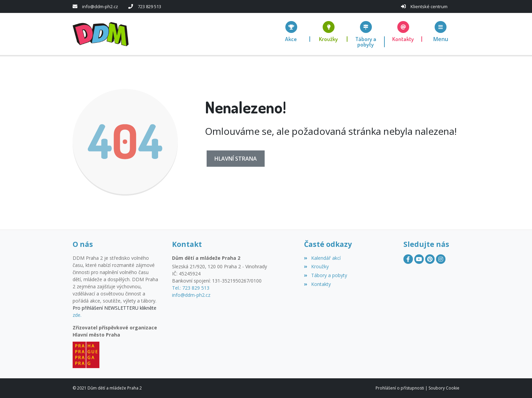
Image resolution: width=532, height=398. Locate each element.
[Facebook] (408, 259)
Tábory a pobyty (325, 275)
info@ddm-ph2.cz (100, 6)
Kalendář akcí (322, 258)
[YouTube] (419, 259)
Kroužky (316, 266)
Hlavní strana (236, 159)
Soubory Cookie (444, 388)
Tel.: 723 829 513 (191, 288)
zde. (77, 315)
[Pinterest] (430, 259)
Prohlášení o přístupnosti (400, 388)
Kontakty (317, 284)
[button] (441, 31)
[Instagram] (441, 259)
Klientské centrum (429, 6)
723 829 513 (149, 6)
